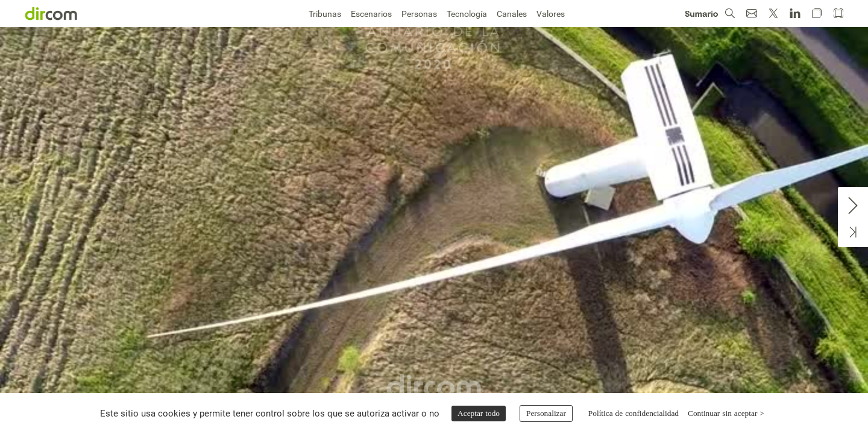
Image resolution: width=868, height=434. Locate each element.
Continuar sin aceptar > (726, 413)
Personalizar (546, 413)
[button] (730, 14)
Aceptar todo (479, 413)
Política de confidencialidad (634, 413)
